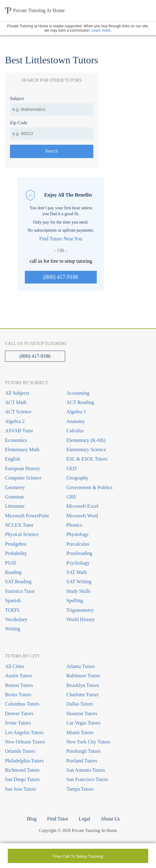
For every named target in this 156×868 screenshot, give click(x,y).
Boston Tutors (19, 685)
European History (22, 468)
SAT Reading (18, 582)
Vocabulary (16, 619)
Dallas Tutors (80, 704)
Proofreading (79, 553)
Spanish (13, 600)
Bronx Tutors (18, 695)
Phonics (74, 525)
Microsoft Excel (82, 506)
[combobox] (52, 109)
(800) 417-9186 (61, 277)
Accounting (78, 393)
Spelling (75, 600)
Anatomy (76, 421)
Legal (84, 819)
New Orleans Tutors (25, 742)
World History (81, 619)
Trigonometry (80, 610)
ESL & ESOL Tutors (87, 459)
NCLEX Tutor (19, 525)
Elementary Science (86, 450)
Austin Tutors (19, 676)
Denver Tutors (19, 713)
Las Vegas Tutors (83, 723)
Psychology (78, 563)
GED (71, 468)
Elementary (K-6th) (86, 440)
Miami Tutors (80, 732)
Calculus (75, 431)
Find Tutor (58, 819)
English (13, 459)
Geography (77, 478)
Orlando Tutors (20, 751)
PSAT (11, 563)
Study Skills (78, 591)
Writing (13, 629)
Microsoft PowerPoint (27, 516)
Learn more (101, 30)
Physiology (78, 534)
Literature (15, 506)
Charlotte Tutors (82, 695)
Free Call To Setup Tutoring (78, 856)
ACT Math (16, 402)
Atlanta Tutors (81, 666)
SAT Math (77, 572)
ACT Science (18, 412)
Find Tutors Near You (61, 239)
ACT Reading (80, 402)
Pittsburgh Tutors (83, 751)
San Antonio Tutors (86, 770)
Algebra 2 (15, 421)
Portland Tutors (82, 761)
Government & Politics (89, 487)
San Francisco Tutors (87, 779)
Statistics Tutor (20, 591)
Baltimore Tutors (83, 676)
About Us (110, 819)
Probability (16, 553)
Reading (13, 572)
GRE (71, 497)
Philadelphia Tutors (24, 761)
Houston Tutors (82, 713)
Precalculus (78, 544)
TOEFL (13, 610)
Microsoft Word (82, 516)
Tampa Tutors (80, 789)
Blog (32, 819)
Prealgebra (16, 544)
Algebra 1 (76, 412)
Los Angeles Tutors (24, 732)
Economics (16, 440)
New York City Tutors (88, 742)
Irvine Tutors (18, 723)
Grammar (14, 497)
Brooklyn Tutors (83, 685)
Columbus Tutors (22, 704)
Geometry (15, 487)
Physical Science (22, 534)
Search (52, 151)
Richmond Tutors (22, 770)
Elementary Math (22, 450)
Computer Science (23, 478)
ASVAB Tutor (19, 431)
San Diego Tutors (22, 779)
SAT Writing (79, 582)
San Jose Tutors (20, 789)
